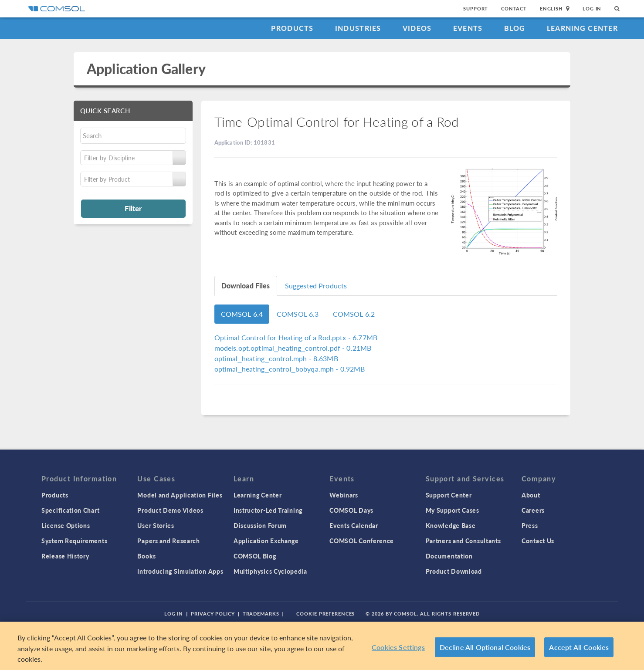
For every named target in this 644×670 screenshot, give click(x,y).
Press (530, 525)
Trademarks (261, 614)
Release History (65, 556)
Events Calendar (354, 525)
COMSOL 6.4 (242, 314)
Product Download (454, 571)
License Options (66, 525)
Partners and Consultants (463, 541)
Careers (533, 510)
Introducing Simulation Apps (180, 571)
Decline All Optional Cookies (485, 647)
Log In (592, 8)
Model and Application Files (180, 495)
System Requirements (74, 541)
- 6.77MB (296, 337)
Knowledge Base (451, 525)
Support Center (449, 495)
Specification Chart (70, 510)
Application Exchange (266, 541)
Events (468, 28)
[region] (322, 646)
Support (476, 8)
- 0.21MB (293, 348)
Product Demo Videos (170, 510)
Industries (358, 28)
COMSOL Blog (255, 556)
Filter (133, 208)
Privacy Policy (213, 614)
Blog (515, 28)
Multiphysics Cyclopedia (270, 571)
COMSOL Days (351, 510)
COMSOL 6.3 (298, 314)
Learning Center (582, 28)
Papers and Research (168, 541)
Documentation (449, 556)
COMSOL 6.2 (354, 314)
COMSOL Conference (362, 541)
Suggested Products (316, 286)
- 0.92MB (290, 369)
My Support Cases (452, 510)
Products (292, 28)
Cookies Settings (398, 647)
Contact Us (538, 541)
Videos (417, 28)
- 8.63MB (276, 358)
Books (147, 556)
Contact (514, 8)
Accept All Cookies (579, 647)
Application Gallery (146, 69)
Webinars (344, 495)
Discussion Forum (260, 525)
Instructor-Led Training (268, 510)
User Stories (156, 525)
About (531, 495)
